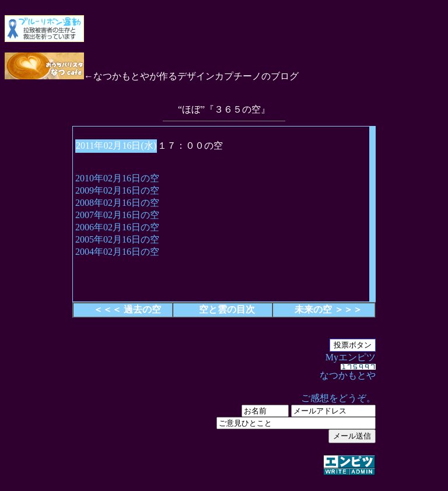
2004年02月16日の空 (117, 252)
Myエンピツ (224, 415)
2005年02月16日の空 (117, 239)
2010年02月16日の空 (117, 178)
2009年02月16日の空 (117, 190)
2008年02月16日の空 (117, 203)
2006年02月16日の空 (117, 227)
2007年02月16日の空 (117, 215)
